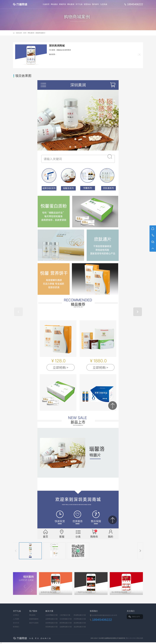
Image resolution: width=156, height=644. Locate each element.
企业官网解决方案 (52, 615)
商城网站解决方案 (80, 615)
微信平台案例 (34, 623)
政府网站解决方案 (52, 623)
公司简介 (16, 615)
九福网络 (54, 638)
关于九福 (79, 4)
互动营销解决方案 (66, 619)
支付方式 (16, 623)
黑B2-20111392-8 (131, 638)
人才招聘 (16, 619)
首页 (25, 33)
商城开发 (63, 4)
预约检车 (95, 4)
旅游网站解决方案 (80, 623)
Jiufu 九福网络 (23, 4)
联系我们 (16, 627)
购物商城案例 (40, 33)
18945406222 (135, 4)
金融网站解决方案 (66, 627)
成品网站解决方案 (80, 627)
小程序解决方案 (65, 615)
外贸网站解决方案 (80, 619)
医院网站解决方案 (52, 627)
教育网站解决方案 (66, 623)
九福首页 (46, 4)
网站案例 (71, 4)
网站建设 (54, 4)
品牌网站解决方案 (52, 619)
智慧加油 (87, 4)
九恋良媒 (104, 4)
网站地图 (140, 638)
